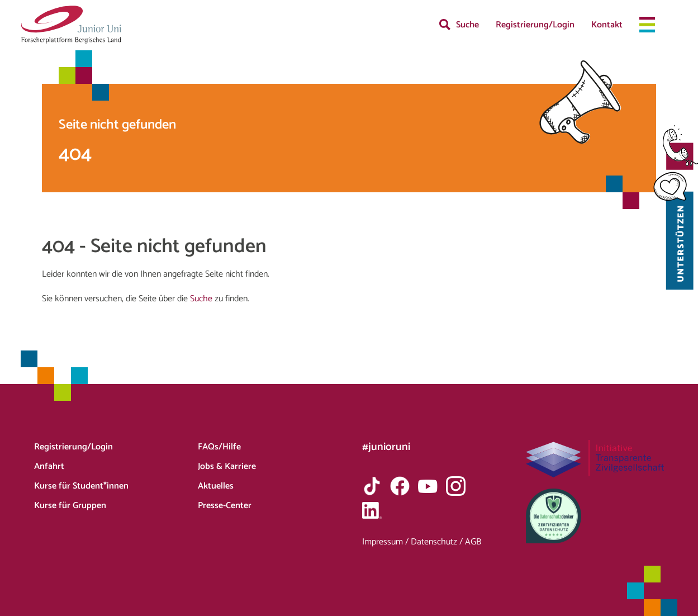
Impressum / (386, 542)
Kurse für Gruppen (70, 506)
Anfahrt (49, 466)
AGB (473, 542)
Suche (467, 25)
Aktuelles (216, 486)
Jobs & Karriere (227, 466)
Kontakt (607, 25)
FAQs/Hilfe (219, 447)
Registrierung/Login (535, 25)
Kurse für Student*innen (81, 486)
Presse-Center (225, 506)
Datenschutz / (438, 542)
